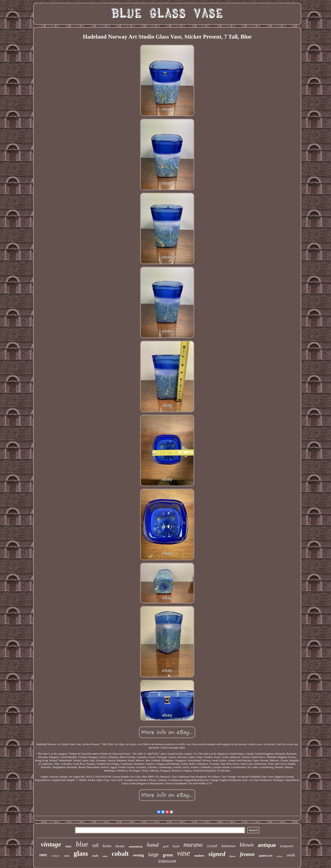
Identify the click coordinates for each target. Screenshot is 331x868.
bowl (176, 846)
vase (184, 853)
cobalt (120, 854)
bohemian (228, 846)
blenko (120, 846)
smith (291, 855)
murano (193, 845)
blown (247, 845)
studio (95, 856)
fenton (247, 854)
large (153, 854)
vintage (51, 844)
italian (279, 856)
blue (82, 844)
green (168, 855)
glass (81, 853)
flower (233, 856)
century (55, 856)
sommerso (136, 847)
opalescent (265, 856)
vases (67, 856)
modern (199, 856)
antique (267, 845)
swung (138, 855)
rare (43, 855)
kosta (107, 846)
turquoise (287, 846)
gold (166, 846)
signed (217, 854)
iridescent (167, 861)
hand (153, 845)
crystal (212, 846)
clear (68, 846)
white (105, 856)
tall (96, 845)
